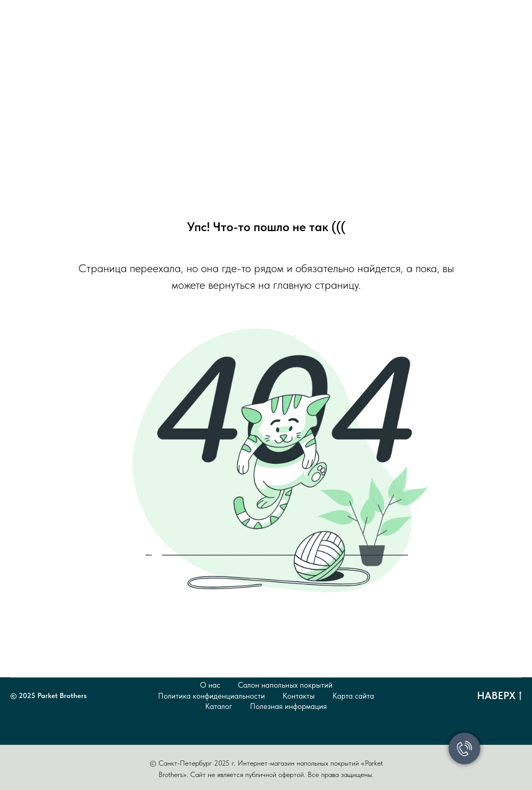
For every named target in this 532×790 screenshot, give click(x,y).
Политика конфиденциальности (211, 696)
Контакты (299, 696)
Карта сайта (353, 696)
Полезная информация (288, 706)
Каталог (219, 706)
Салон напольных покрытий (285, 685)
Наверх (499, 696)
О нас (210, 685)
